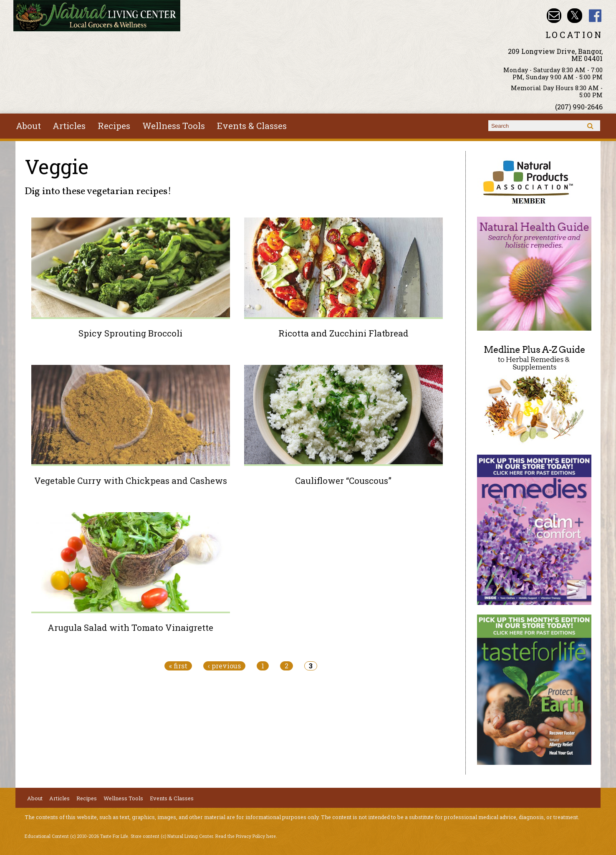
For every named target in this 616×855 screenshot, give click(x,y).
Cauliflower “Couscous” (343, 481)
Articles (69, 126)
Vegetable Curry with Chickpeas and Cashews (131, 481)
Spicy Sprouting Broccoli (130, 333)
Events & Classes (252, 126)
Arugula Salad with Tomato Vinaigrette (130, 627)
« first (178, 666)
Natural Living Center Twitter (574, 16)
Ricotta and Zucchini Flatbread (343, 333)
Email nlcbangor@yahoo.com (554, 16)
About (28, 126)
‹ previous (224, 666)
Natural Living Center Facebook (595, 16)
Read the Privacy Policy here (246, 836)
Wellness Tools (174, 126)
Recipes (114, 126)
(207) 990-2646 (579, 107)
